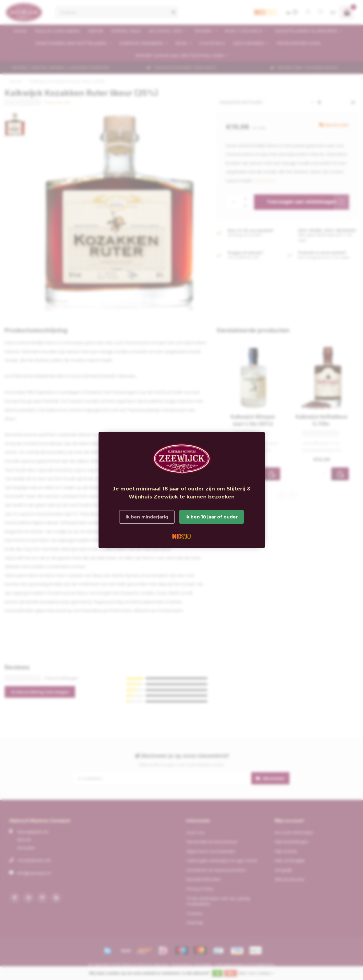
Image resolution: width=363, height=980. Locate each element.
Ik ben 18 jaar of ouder (212, 517)
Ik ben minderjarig (147, 517)
